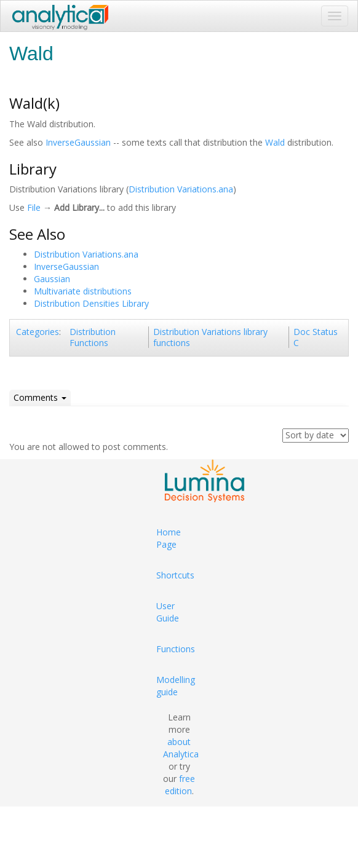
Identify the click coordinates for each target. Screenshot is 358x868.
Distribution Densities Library (91, 303)
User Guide (168, 612)
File (34, 207)
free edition (180, 785)
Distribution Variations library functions (210, 337)
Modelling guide (176, 686)
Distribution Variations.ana (181, 189)
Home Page (169, 538)
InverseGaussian (78, 142)
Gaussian (52, 279)
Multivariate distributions (83, 291)
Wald (275, 142)
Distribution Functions (93, 337)
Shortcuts (175, 575)
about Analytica (181, 748)
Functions (176, 649)
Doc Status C (316, 337)
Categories (38, 332)
